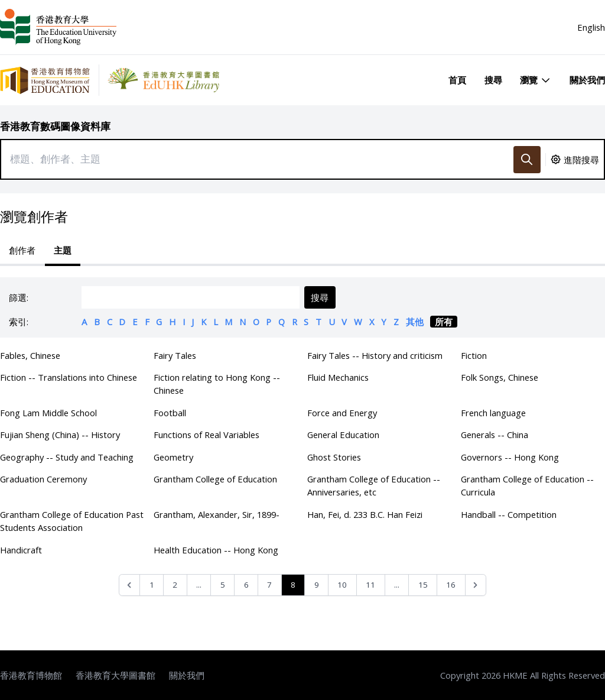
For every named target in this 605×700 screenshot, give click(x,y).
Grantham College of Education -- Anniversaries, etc (374, 485)
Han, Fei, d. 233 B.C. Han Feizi (365, 514)
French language (493, 413)
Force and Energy (342, 413)
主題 (63, 250)
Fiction (474, 355)
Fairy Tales (175, 355)
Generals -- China (495, 435)
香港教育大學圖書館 (116, 675)
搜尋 (493, 80)
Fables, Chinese (30, 355)
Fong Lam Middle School (48, 413)
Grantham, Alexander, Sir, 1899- (217, 514)
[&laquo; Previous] (130, 585)
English (591, 27)
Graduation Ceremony (43, 479)
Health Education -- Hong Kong (216, 550)
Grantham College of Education (215, 479)
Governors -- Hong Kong (510, 457)
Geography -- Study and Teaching (67, 457)
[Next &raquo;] (476, 585)
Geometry (173, 457)
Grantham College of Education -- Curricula (527, 485)
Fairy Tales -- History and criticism (375, 355)
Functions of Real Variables (206, 435)
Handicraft (21, 550)
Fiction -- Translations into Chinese (69, 377)
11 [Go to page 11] (370, 585)
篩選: (19, 297)
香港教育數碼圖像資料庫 (55, 126)
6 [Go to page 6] (246, 585)
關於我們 (587, 80)
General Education (343, 435)
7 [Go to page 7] (269, 585)
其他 (415, 322)
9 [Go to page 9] (317, 585)
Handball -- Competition (509, 514)
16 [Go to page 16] (451, 585)
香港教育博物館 (31, 675)
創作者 (22, 250)
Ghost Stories (334, 457)
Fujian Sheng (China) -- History (60, 435)
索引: (19, 322)
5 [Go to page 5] (223, 585)
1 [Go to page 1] (152, 585)
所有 (444, 322)
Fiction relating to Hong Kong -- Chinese (217, 384)
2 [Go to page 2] (175, 585)
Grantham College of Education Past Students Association (72, 521)
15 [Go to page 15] (423, 585)
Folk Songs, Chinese (500, 377)
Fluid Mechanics (338, 377)
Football (170, 413)
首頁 (457, 80)
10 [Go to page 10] (342, 585)
